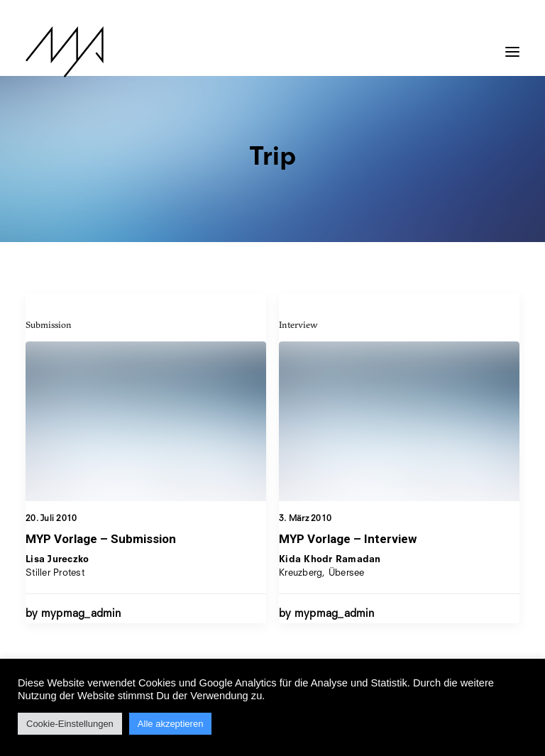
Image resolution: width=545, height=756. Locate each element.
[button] (512, 45)
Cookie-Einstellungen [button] (70, 724)
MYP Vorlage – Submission (101, 539)
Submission (49, 324)
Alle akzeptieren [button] (171, 724)
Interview (298, 325)
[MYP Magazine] (65, 52)
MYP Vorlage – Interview (348, 539)
